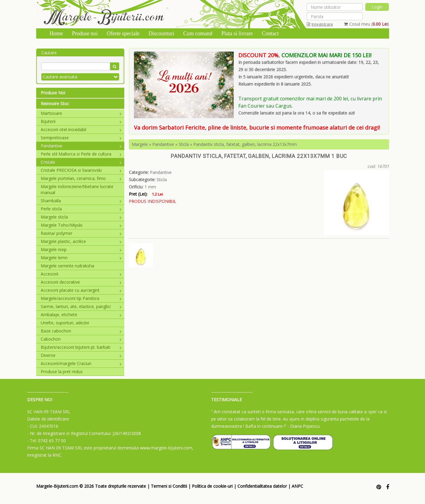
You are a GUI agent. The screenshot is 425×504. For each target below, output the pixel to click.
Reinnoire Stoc (55, 104)
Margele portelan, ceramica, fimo (81, 178)
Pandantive (81, 146)
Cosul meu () (366, 24)
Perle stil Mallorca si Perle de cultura (81, 154)
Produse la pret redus (62, 372)
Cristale (81, 162)
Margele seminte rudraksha (67, 266)
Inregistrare (320, 24)
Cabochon (81, 339)
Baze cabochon (81, 331)
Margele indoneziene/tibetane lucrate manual (77, 189)
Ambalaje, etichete (81, 315)
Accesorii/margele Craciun (81, 363)
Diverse (81, 355)
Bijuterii (81, 121)
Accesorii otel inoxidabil (81, 129)
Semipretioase (81, 138)
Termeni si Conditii (169, 486)
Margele (140, 144)
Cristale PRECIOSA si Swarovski (81, 170)
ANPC (297, 486)
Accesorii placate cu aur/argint (81, 290)
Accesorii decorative (81, 282)
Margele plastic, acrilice (81, 241)
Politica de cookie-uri (212, 486)
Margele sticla (81, 217)
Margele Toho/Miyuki (81, 225)
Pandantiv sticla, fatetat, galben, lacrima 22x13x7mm (245, 144)
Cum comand (198, 33)
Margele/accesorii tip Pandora (81, 298)
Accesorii (81, 274)
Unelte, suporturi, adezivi (65, 323)
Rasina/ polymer (81, 233)
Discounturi (161, 33)
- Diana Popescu (304, 426)
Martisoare (81, 113)
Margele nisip (81, 249)
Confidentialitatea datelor (262, 486)
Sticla (184, 144)
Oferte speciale (123, 33)
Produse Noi (53, 93)
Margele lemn (81, 258)
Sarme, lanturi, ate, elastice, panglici (81, 306)
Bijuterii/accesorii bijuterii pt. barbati (81, 347)
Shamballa (81, 201)
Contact (270, 33)
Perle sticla (81, 209)
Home (56, 33)
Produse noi (85, 33)
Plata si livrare (237, 33)
